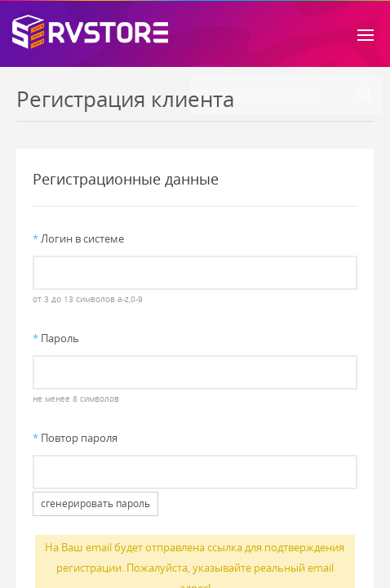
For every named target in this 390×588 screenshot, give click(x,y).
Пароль (56, 338)
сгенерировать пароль (95, 503)
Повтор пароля (75, 438)
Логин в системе (78, 238)
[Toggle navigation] (366, 33)
